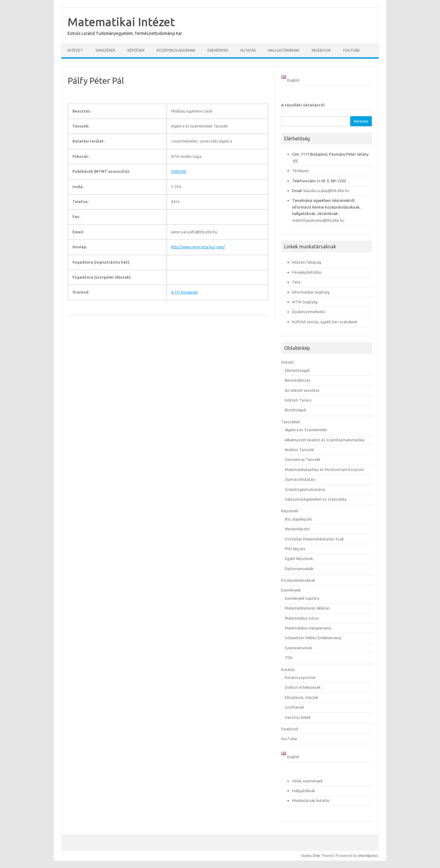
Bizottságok (295, 410)
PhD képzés (295, 549)
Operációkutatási (300, 479)
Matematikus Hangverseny (308, 628)
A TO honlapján (185, 292)
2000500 (179, 171)
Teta (296, 282)
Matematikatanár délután (307, 608)
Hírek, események (307, 781)
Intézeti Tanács (298, 400)
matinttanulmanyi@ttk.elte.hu (318, 220)
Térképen (301, 171)
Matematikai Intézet (121, 22)
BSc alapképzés (299, 519)
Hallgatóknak (304, 791)
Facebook (321, 50)
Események (218, 50)
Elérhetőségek (297, 370)
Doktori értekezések (303, 687)
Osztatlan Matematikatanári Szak (314, 539)
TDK (289, 658)
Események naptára (302, 598)
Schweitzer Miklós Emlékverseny (313, 638)
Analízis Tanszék (299, 450)
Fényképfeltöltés (307, 272)
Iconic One (311, 855)
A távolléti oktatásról (303, 105)
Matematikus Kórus (302, 618)
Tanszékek (105, 50)
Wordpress (368, 855)
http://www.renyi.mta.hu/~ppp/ (198, 247)
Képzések (136, 50)
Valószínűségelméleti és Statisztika (316, 499)
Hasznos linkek (298, 717)
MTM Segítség (305, 302)
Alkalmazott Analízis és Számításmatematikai (325, 440)
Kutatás (248, 50)
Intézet (75, 50)
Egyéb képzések (299, 558)
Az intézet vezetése (302, 390)
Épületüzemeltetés (309, 312)
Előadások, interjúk (301, 697)
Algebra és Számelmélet (306, 430)
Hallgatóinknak (284, 50)
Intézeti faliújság (307, 262)
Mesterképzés (297, 529)
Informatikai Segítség (311, 292)
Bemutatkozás (298, 380)
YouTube (351, 50)
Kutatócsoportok (300, 677)
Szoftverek (294, 707)
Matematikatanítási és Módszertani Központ (324, 469)
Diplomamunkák (299, 569)
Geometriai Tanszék (302, 459)
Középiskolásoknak (176, 50)
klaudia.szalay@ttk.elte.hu (326, 191)
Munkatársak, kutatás (311, 800)
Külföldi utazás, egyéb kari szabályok (325, 322)
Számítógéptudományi (305, 489)
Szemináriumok (298, 648)
